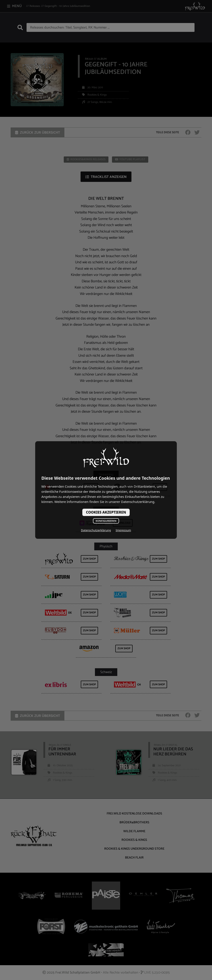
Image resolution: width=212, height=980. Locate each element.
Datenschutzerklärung (96, 530)
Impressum (123, 530)
